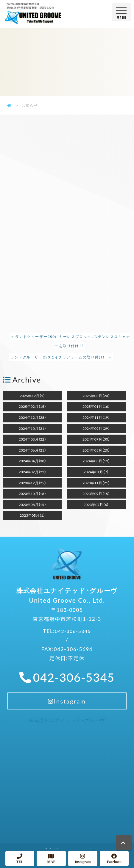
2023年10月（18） (32, 493)
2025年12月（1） (32, 396)
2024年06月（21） (32, 450)
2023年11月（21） (96, 483)
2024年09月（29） (96, 428)
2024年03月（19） (96, 461)
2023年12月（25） (32, 483)
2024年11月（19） (96, 417)
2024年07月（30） (96, 439)
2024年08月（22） (32, 439)
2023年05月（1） (32, 515)
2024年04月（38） (32, 461)
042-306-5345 (73, 636)
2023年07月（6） (96, 504)
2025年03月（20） (96, 396)
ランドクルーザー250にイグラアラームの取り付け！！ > (61, 357)
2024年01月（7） (96, 472)
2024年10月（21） (32, 428)
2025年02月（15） (32, 406)
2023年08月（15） (32, 504)
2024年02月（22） (32, 472)
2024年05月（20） (96, 450)
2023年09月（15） (96, 493)
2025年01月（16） (96, 406)
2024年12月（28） (32, 417)
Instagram (67, 708)
